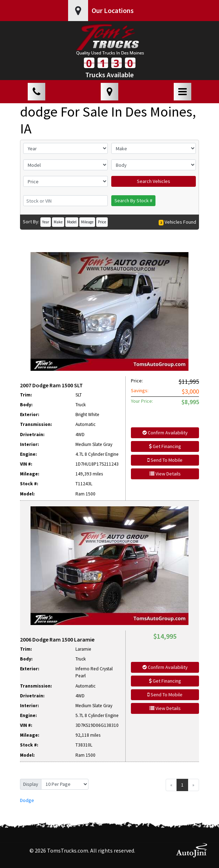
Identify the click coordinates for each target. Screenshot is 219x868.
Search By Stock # (133, 200)
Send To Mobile (165, 460)
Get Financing (165, 446)
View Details (165, 474)
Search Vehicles (154, 181)
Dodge (27, 800)
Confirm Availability (165, 433)
